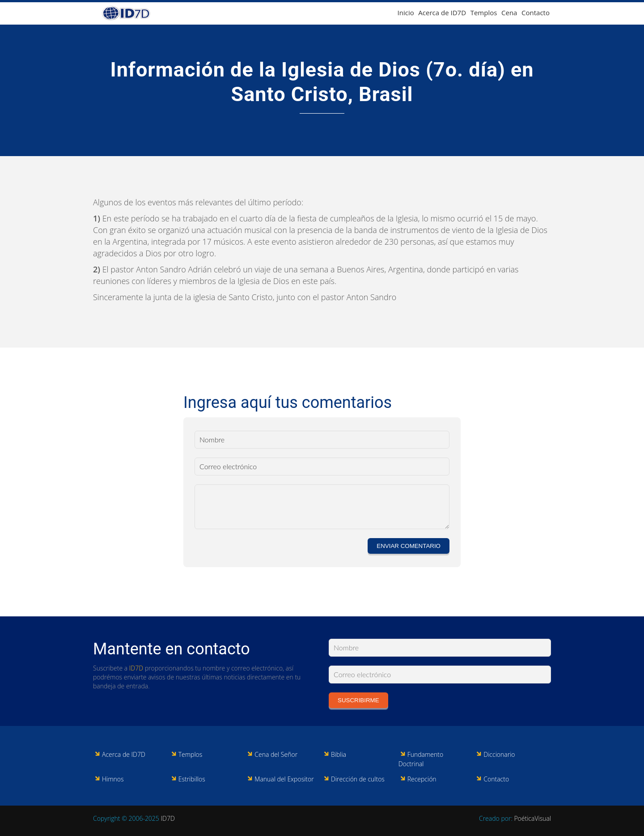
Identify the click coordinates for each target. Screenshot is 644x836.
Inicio (406, 13)
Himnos (113, 779)
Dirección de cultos (358, 779)
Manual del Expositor (284, 779)
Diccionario (499, 754)
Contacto (536, 13)
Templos (484, 13)
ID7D (136, 668)
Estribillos (192, 779)
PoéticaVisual (532, 818)
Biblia (339, 754)
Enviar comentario (409, 546)
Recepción (422, 779)
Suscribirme (358, 700)
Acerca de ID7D (442, 13)
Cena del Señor (276, 754)
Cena (509, 13)
